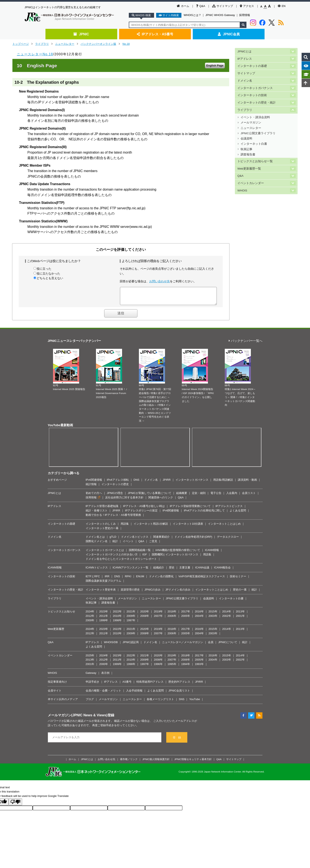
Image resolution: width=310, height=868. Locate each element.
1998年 (117, 623)
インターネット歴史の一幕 (102, 531)
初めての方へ (94, 496)
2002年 (227, 619)
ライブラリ (42, 44)
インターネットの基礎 (252, 65)
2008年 (145, 619)
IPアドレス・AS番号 (155, 34)
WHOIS (242, 184)
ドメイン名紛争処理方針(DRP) (193, 540)
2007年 (158, 619)
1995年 (172, 667)
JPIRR (167, 483)
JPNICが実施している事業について (150, 496)
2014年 (227, 615)
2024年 (90, 615)
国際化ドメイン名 (97, 544)
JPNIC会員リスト (179, 694)
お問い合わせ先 (160, 281)
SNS (182, 702)
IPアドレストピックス (229, 509)
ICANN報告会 (222, 571)
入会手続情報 (134, 694)
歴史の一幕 (240, 593)
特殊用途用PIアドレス (150, 685)
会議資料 (246, 135)
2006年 (172, 619)
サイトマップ (223, 6)
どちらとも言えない (50, 278)
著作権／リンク (129, 762)
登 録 (177, 741)
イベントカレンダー (251, 177)
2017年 (186, 615)
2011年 (104, 619)
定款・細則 (199, 496)
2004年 (199, 619)
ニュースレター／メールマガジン (183, 645)
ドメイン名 (245, 80)
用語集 (125, 527)
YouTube (195, 702)
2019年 (158, 615)
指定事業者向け (57, 685)
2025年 (90, 659)
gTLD (113, 540)
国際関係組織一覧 (140, 553)
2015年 (213, 615)
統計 (115, 544)
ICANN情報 (212, 553)
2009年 (131, 619)
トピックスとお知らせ (61, 615)
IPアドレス (245, 58)
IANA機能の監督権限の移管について (178, 553)
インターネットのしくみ (101, 527)
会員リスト (249, 496)
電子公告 (216, 496)
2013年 (240, 615)
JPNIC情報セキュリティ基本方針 (193, 762)
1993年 (199, 667)
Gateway (91, 676)
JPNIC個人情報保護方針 (156, 762)
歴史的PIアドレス (179, 685)
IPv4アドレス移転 (118, 483)
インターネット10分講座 (188, 527)
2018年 (172, 615)
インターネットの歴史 (115, 487)
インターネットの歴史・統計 (257, 101)
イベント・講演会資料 (255, 115)
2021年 (131, 615)
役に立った (44, 269)
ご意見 (153, 544)
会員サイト (55, 694)
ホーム (183, 6)
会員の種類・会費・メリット (103, 694)
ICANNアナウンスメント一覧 (130, 571)
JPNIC (81, 34)
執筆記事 (246, 145)
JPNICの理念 (115, 496)
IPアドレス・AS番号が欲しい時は (144, 509)
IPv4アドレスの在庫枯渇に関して (204, 514)
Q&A (201, 6)
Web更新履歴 (56, 632)
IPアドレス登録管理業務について (190, 509)
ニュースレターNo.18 (35, 54)
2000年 (90, 623)
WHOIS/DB (111, 645)
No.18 (126, 44)
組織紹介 (159, 571)
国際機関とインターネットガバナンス (175, 558)
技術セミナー (238, 579)
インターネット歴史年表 (101, 593)
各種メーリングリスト (160, 702)
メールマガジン (251, 120)
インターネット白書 (254, 140)
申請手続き (92, 685)
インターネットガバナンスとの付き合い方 (112, 558)
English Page (215, 66)
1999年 (104, 623)
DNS (136, 483)
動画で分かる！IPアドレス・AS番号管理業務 (113, 518)
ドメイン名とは (95, 540)
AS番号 (127, 685)
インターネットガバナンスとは (105, 553)
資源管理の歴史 (130, 593)
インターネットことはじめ (224, 527)
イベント (128, 544)
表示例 (105, 676)
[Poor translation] (15, 805)
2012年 (90, 619)
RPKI (128, 579)
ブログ (90, 702)
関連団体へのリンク (161, 501)
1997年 (131, 623)
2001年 (240, 619)
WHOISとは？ (192, 15)
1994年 (186, 667)
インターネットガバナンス (255, 87)
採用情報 (245, 15)
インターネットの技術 (252, 94)
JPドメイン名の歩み (178, 593)
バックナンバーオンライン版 (98, 44)
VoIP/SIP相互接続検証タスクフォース (202, 579)
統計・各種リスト (97, 514)
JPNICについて (228, 645)
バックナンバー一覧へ (246, 344)
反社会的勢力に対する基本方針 (124, 501)
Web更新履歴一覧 (249, 163)
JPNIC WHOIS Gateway (220, 15)
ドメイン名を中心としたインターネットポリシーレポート (121, 562)
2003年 (213, 619)
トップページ (21, 44)
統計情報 (91, 487)
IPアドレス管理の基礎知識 (102, 509)
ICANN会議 (202, 571)
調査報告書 (248, 150)
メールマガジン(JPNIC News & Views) (78, 718)
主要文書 (185, 571)
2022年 (117, 615)
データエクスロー (228, 540)
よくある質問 (238, 514)
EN (282, 6)
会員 (211, 645)
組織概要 (182, 496)
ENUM (140, 579)
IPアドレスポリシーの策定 (141, 514)
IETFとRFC (93, 579)
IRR (107, 579)
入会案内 (232, 496)
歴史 (172, 571)
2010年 (117, 619)
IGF (145, 558)
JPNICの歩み (153, 593)
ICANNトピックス (97, 571)
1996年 (158, 667)
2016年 (199, 615)
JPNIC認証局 (131, 645)
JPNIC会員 (229, 34)
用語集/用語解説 (223, 483)
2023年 (104, 615)
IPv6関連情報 (94, 483)
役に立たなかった (48, 273)
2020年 (145, 615)
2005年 (186, 619)
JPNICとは (244, 51)
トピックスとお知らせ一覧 (255, 156)
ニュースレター (65, 44)
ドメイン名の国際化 (161, 579)
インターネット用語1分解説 (151, 527)
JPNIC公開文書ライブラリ (258, 130)
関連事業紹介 (161, 540)
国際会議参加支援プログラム (103, 584)
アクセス (247, 6)
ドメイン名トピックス (135, 540)
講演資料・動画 (247, 483)
